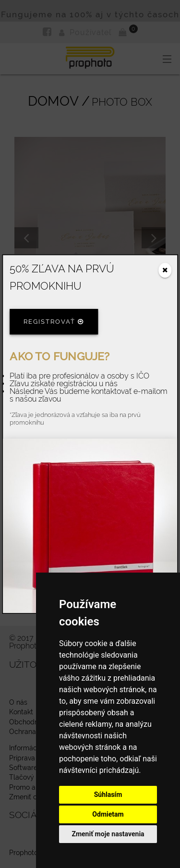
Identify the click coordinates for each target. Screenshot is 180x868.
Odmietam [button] (108, 814)
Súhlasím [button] (108, 795)
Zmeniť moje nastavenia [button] (108, 834)
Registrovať (54, 322)
